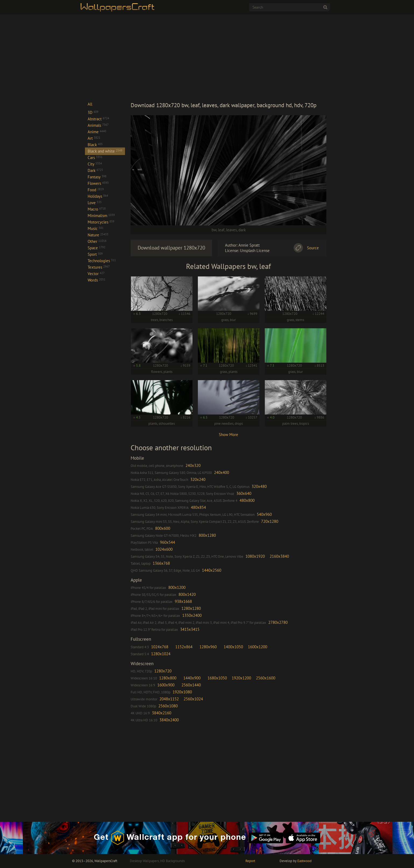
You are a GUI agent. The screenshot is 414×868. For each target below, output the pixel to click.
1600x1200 (258, 647)
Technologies (102, 261)
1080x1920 (255, 556)
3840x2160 (162, 713)
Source (313, 248)
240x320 (193, 465)
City (95, 164)
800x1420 (187, 594)
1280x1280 (191, 608)
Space (97, 248)
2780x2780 (278, 622)
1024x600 (164, 549)
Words (97, 280)
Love (95, 203)
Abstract (98, 119)
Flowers (98, 183)
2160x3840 (279, 556)
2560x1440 (191, 685)
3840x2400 (169, 720)
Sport (95, 254)
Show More (229, 435)
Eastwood (304, 861)
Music (96, 228)
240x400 (222, 472)
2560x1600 (266, 678)
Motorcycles (101, 222)
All (90, 104)
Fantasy (97, 177)
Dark (95, 170)
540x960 (264, 514)
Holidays (98, 196)
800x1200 (177, 587)
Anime (97, 132)
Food (96, 190)
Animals (98, 125)
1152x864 (184, 647)
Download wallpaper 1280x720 (171, 248)
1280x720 (163, 671)
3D (93, 112)
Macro (97, 209)
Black (95, 145)
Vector (96, 274)
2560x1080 (168, 706)
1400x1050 (233, 647)
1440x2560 (212, 570)
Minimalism (101, 216)
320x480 (259, 486)
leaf (221, 230)
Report (250, 861)
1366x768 (161, 563)
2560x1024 (193, 699)
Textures (99, 267)
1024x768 (160, 647)
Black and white (105, 151)
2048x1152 (169, 699)
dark (242, 230)
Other (97, 241)
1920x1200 (241, 678)
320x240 (198, 479)
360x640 (244, 493)
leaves (231, 230)
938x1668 (183, 601)
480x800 (247, 500)
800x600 (163, 528)
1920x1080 (182, 692)
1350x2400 (192, 615)
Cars (95, 158)
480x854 (198, 507)
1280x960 (208, 647)
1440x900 (192, 678)
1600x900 (166, 685)
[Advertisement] (229, 57)
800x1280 (207, 535)
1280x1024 (161, 654)
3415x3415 (190, 629)
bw (214, 230)
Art (94, 138)
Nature (98, 235)
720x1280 (270, 521)
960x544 (167, 542)
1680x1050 (217, 678)
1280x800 (168, 678)
